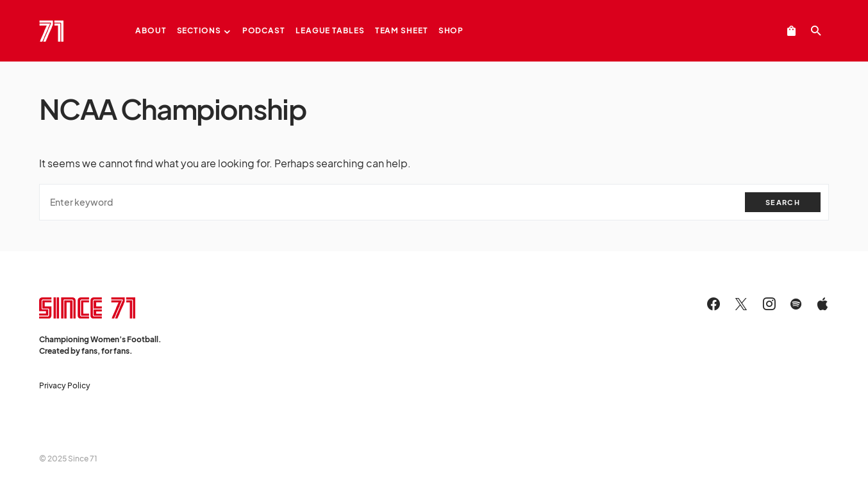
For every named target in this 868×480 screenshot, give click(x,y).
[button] (816, 31)
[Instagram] (769, 304)
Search (783, 202)
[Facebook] (714, 304)
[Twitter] (741, 304)
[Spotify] (796, 304)
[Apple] (822, 304)
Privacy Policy (65, 385)
